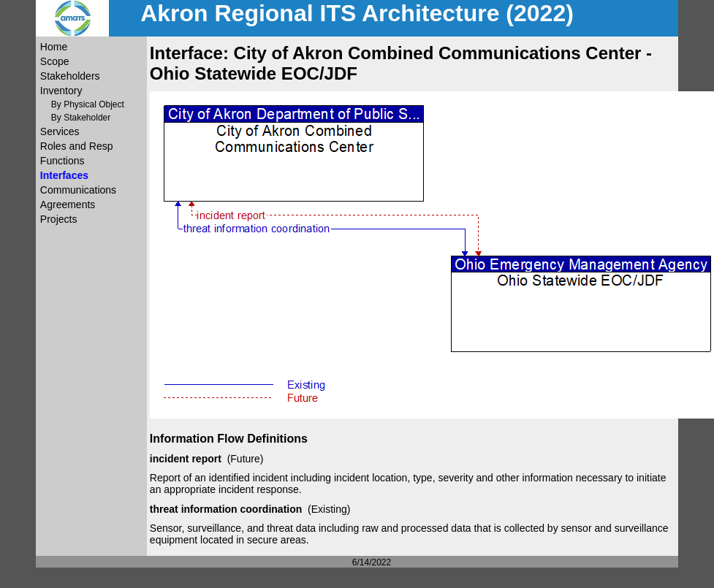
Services (60, 131)
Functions (62, 161)
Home (54, 47)
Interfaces (64, 175)
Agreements (68, 205)
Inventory (61, 91)
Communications (78, 190)
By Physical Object (88, 104)
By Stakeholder (81, 118)
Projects (59, 219)
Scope (55, 61)
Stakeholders (70, 76)
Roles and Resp (77, 146)
